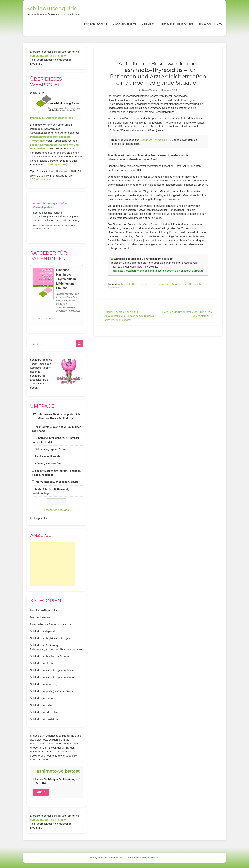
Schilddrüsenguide (52, 8)
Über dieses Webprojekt (177, 24)
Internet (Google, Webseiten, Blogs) (57, 482)
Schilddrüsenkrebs (41, 705)
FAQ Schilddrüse (96, 24)
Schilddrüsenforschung (44, 684)
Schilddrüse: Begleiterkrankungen (50, 638)
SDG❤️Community (211, 24)
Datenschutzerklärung (59, 118)
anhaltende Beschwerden (133, 284)
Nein (43, 783)
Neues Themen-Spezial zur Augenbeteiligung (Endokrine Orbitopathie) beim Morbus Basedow (130, 316)
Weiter (41, 792)
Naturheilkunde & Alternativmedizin (51, 624)
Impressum (37, 118)
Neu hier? (148, 24)
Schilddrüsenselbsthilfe (44, 712)
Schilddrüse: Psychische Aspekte (50, 656)
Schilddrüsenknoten (42, 698)
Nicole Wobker (150, 90)
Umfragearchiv (39, 518)
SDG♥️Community (41, 179)
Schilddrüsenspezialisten (45, 719)
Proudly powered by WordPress (106, 858)
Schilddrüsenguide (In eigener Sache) (52, 691)
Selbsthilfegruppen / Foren (51, 449)
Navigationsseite (124, 24)
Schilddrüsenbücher (42, 663)
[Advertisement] (52, 564)
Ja (35, 783)
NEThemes (154, 858)
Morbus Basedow (40, 617)
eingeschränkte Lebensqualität (169, 284)
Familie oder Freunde (48, 456)
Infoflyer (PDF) (59, 165)
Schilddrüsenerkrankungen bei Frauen (53, 670)
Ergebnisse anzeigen (57, 510)
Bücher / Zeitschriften (48, 464)
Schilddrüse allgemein (43, 631)
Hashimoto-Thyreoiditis (153, 140)
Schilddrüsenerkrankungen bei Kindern (53, 677)
